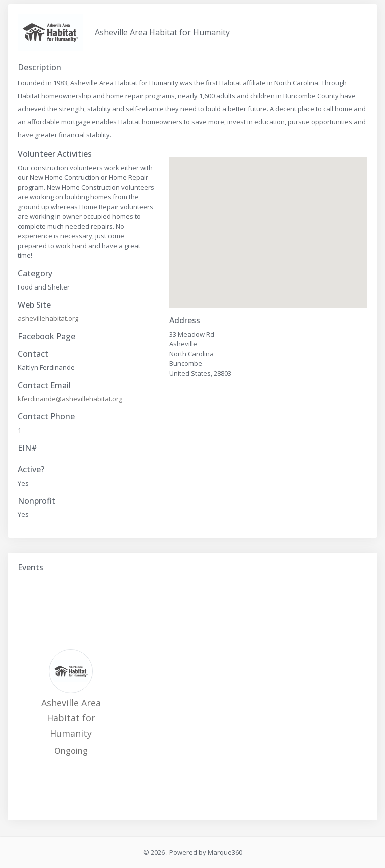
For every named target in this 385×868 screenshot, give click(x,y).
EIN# (27, 448)
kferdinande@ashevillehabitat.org (70, 399)
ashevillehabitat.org (48, 318)
